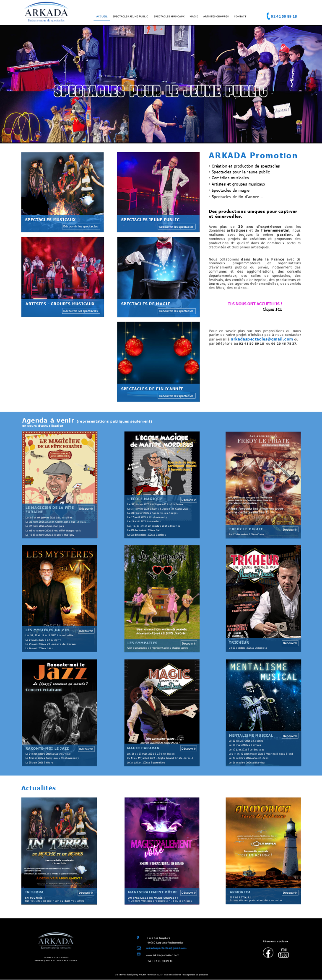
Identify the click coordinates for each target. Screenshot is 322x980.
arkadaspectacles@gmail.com (167, 948)
